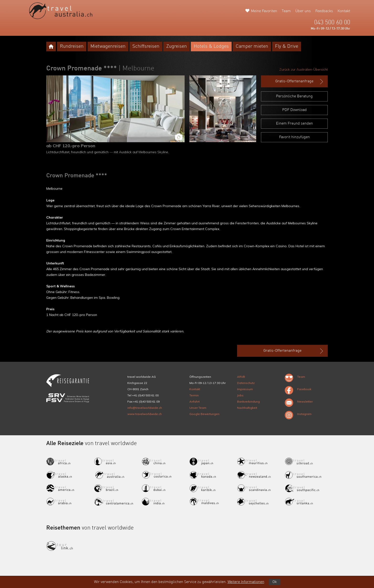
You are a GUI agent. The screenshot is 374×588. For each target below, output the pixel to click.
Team (286, 11)
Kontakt (344, 11)
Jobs (240, 395)
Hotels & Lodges (211, 47)
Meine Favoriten (264, 11)
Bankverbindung (248, 402)
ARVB (241, 377)
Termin (194, 395)
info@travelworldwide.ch (145, 408)
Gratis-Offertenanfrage (300, 82)
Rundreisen (72, 47)
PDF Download (294, 110)
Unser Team (198, 408)
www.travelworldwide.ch (145, 414)
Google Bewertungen (204, 414)
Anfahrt (195, 402)
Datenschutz (246, 383)
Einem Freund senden (294, 124)
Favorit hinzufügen (294, 137)
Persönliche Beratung (294, 96)
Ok (275, 582)
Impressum (245, 389)
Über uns (303, 11)
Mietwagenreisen (108, 47)
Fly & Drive (287, 47)
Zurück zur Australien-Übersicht (304, 69)
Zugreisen (177, 47)
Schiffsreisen (146, 47)
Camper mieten (252, 47)
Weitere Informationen (246, 582)
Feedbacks (324, 11)
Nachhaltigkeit (247, 408)
